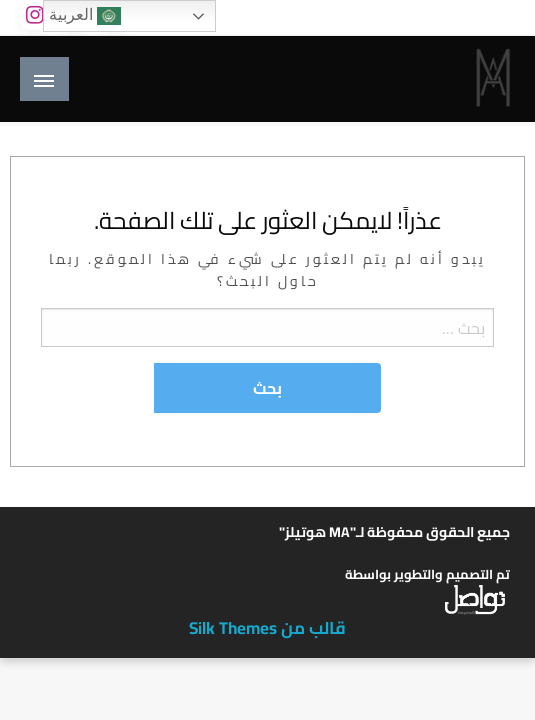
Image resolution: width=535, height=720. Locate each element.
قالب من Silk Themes (267, 628)
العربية (85, 16)
